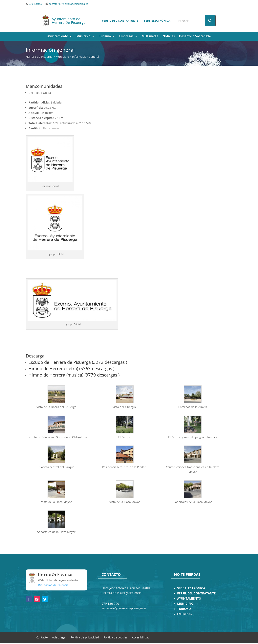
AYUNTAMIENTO (189, 598)
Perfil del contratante (120, 21)
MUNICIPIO (185, 604)
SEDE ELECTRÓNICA (191, 588)
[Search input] (191, 21)
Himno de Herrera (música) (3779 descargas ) (74, 375)
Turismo (105, 37)
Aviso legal (59, 637)
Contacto (42, 637)
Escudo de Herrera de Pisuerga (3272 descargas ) (78, 362)
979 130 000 (36, 4)
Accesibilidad (141, 637)
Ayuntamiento (58, 37)
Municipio (84, 37)
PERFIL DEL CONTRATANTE (196, 593)
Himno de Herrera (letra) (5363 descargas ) (71, 368)
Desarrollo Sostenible (195, 37)
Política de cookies (116, 637)
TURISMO (184, 609)
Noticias (169, 37)
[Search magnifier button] (210, 21)
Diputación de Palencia (53, 585)
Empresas (126, 37)
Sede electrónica (157, 21)
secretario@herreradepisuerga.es (68, 4)
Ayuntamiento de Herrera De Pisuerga (69, 21)
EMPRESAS (185, 614)
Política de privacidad (85, 637)
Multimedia (150, 37)
